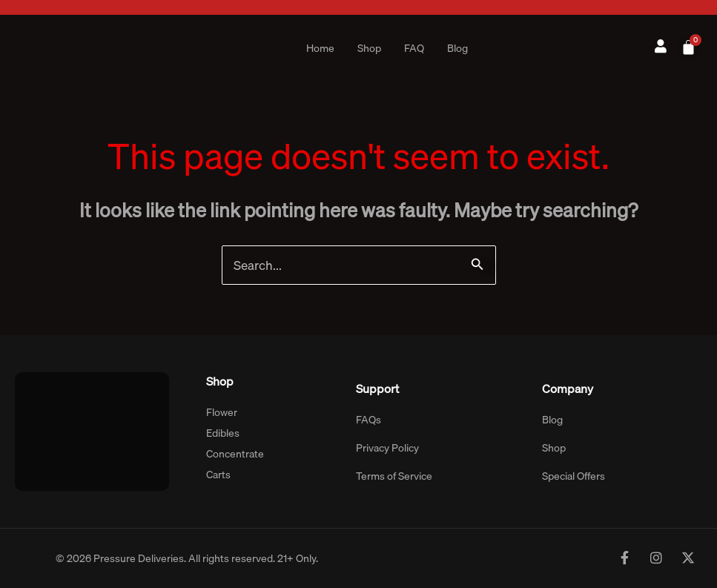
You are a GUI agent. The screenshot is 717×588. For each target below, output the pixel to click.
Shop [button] (369, 48)
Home (320, 48)
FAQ (414, 48)
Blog (457, 48)
